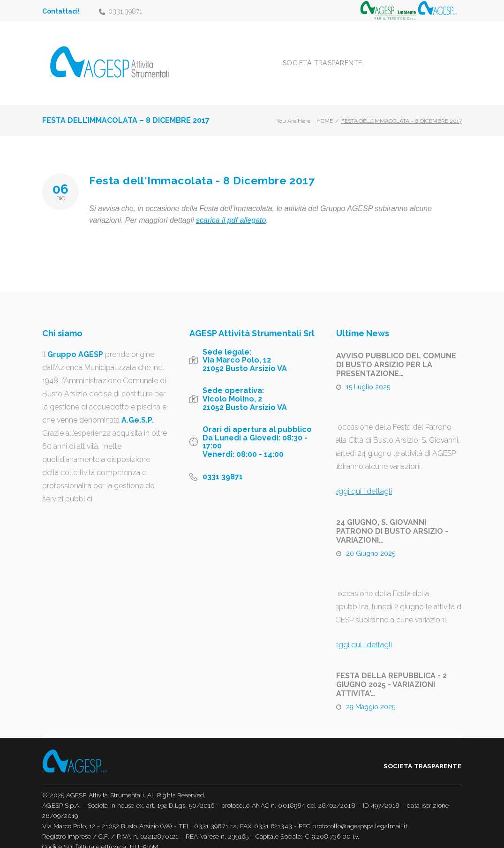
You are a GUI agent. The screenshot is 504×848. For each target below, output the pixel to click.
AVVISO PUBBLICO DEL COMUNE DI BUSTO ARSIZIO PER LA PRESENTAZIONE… (396, 346)
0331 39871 (125, 11)
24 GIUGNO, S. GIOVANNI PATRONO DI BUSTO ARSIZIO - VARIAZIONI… (392, 512)
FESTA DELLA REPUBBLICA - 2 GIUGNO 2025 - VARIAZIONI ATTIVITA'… (391, 666)
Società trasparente (366, 53)
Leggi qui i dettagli (361, 473)
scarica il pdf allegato (231, 201)
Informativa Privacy (70, 838)
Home (325, 102)
